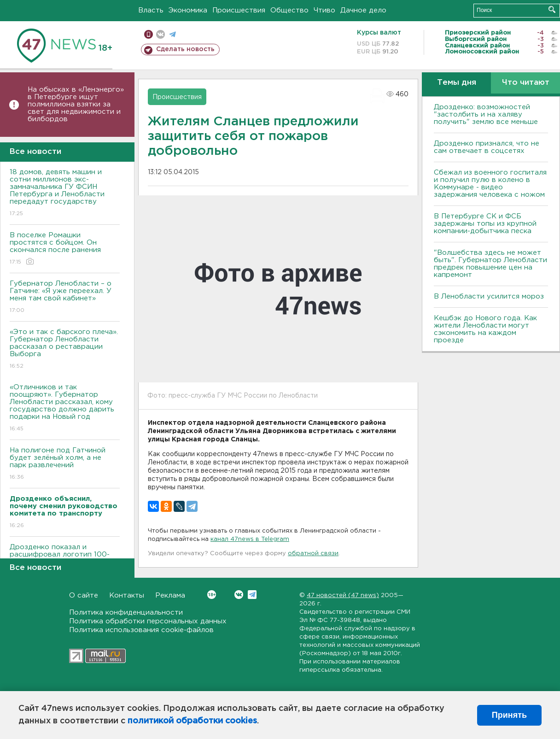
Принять (509, 715)
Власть (151, 10)
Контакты (127, 595)
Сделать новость (185, 49)
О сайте (84, 595)
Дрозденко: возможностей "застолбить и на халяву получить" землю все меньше (486, 114)
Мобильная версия (149, 34)
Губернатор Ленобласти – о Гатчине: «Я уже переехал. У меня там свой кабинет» (65, 297)
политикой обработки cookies (192, 721)
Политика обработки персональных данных (148, 621)
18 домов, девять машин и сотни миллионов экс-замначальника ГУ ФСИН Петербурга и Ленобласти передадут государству (65, 193)
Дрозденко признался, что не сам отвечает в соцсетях (487, 147)
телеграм (172, 34)
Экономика (188, 10)
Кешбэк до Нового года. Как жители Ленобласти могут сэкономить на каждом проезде (485, 329)
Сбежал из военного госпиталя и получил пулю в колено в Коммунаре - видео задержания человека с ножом (490, 184)
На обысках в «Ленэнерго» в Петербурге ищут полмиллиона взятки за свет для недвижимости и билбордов (76, 104)
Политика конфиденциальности (126, 613)
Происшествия (239, 10)
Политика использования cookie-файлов (141, 630)
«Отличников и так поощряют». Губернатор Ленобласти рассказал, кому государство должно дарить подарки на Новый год (65, 408)
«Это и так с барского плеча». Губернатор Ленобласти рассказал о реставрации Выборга (65, 349)
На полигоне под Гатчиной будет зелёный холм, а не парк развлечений (65, 464)
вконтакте (160, 34)
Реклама (170, 595)
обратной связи (313, 554)
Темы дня (457, 83)
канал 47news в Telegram (250, 539)
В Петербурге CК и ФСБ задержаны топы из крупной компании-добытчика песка (485, 224)
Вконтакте (212, 595)
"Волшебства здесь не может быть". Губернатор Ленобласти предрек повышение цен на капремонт (490, 264)
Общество (289, 10)
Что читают (526, 83)
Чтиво (324, 10)
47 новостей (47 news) (343, 595)
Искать (552, 9)
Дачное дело (363, 10)
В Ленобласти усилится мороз (489, 296)
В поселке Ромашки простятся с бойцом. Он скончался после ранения (65, 249)
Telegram (252, 595)
